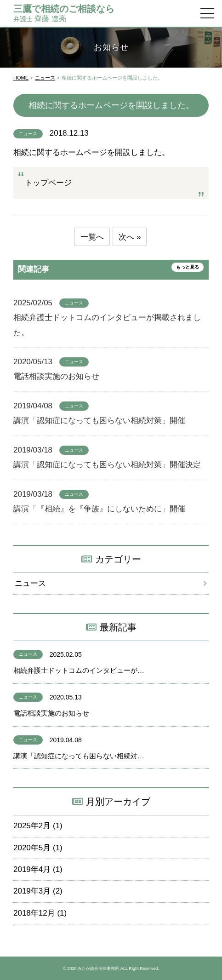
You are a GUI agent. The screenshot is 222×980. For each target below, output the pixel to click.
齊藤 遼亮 (64, 13)
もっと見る (188, 267)
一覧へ (92, 237)
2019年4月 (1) (38, 869)
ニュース (45, 78)
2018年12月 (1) (40, 913)
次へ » (130, 237)
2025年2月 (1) (38, 826)
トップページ (48, 183)
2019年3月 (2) (38, 891)
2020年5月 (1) (38, 848)
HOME (21, 78)
